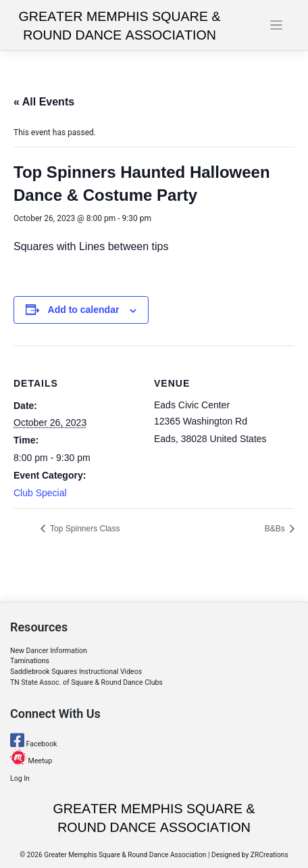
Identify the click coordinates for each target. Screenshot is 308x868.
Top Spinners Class (84, 529)
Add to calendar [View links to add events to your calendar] (84, 310)
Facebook (33, 744)
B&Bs (276, 529)
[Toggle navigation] (277, 25)
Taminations (30, 661)
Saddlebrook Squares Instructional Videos (76, 672)
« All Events (44, 102)
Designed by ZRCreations (250, 855)
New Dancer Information (49, 651)
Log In (20, 778)
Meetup (31, 761)
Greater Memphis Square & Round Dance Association (125, 855)
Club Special (40, 493)
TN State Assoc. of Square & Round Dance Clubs (86, 682)
